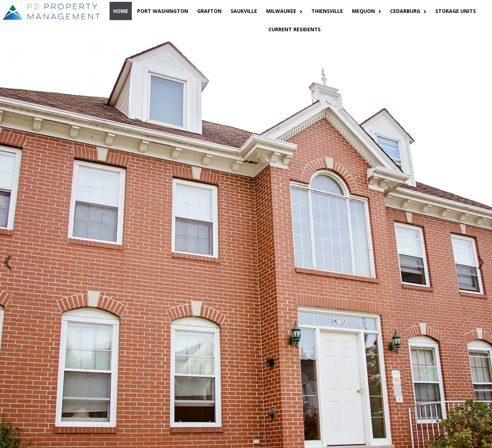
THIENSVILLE (327, 11)
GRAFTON (209, 11)
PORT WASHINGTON (163, 11)
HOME (121, 11)
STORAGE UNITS (456, 11)
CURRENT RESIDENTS (294, 29)
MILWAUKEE (284, 11)
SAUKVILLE (244, 11)
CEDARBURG (408, 11)
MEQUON (366, 11)
